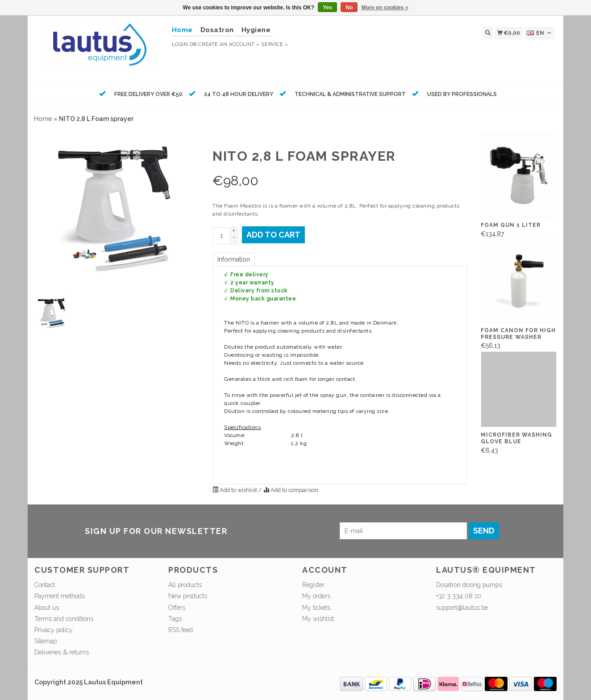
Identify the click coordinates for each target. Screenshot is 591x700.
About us (47, 608)
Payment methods (60, 596)
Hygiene (256, 30)
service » (275, 44)
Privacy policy (54, 630)
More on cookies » (385, 8)
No (349, 8)
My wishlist (318, 619)
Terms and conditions (64, 619)
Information (234, 259)
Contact (45, 585)
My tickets (316, 608)
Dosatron (217, 30)
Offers (177, 608)
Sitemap (46, 641)
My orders (316, 596)
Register (313, 585)
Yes (327, 8)
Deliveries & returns (62, 652)
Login (180, 44)
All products (185, 585)
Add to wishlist (235, 490)
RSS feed (181, 630)
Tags (175, 619)
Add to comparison (291, 490)
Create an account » (229, 44)
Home (43, 119)
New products (188, 596)
